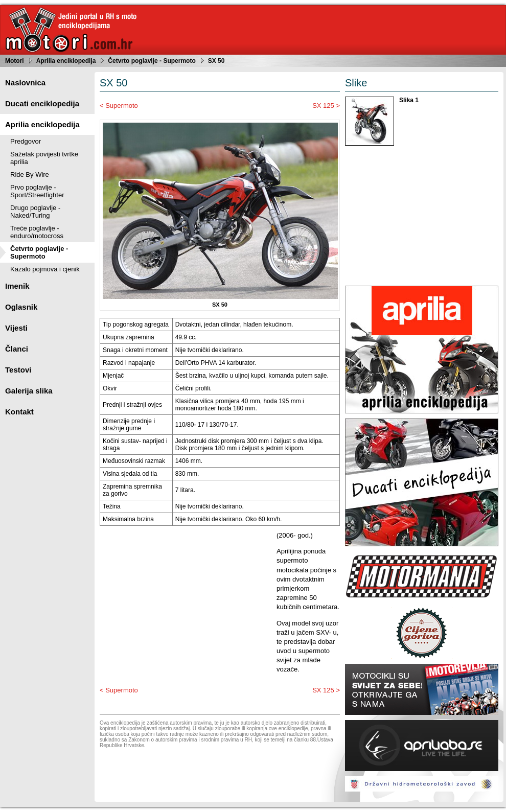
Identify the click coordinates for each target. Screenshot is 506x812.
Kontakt (19, 412)
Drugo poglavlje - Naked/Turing (35, 212)
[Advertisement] (186, 602)
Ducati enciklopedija (42, 103)
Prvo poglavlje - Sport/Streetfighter (37, 191)
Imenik (17, 286)
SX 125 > (326, 106)
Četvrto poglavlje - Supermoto (152, 61)
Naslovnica (25, 83)
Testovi (18, 370)
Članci (17, 349)
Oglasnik (21, 307)
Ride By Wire (30, 175)
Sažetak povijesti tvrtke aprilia (44, 158)
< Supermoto (119, 106)
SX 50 (216, 61)
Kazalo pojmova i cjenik (45, 269)
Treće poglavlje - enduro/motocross (37, 232)
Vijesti (16, 328)
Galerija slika (29, 391)
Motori (15, 61)
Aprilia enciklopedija (66, 61)
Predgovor (26, 141)
